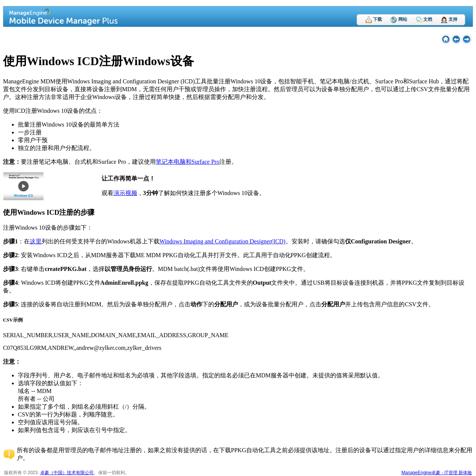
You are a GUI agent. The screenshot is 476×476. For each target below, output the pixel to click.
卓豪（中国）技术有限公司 (67, 473)
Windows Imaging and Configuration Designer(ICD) (223, 241)
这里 (36, 241)
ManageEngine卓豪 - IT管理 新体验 (437, 473)
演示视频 (125, 193)
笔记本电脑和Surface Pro (188, 162)
